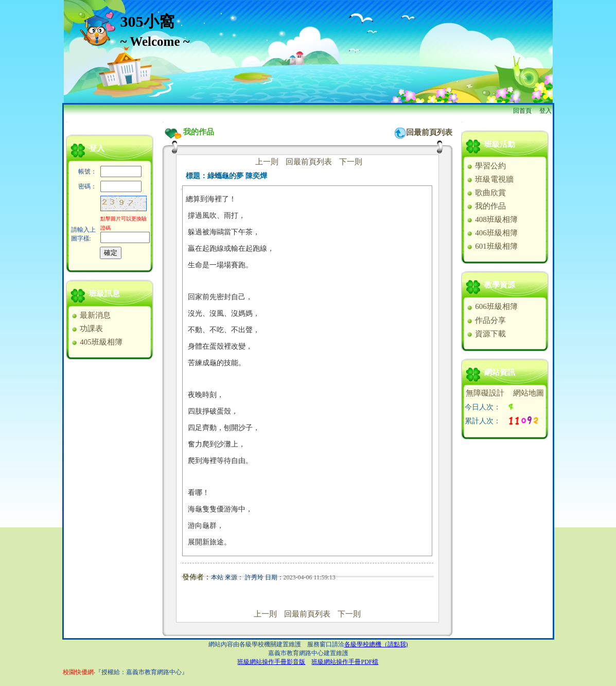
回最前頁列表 (429, 132)
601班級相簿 (492, 246)
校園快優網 (78, 672)
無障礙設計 (485, 393)
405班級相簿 (96, 342)
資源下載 (486, 334)
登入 (545, 111)
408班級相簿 (492, 219)
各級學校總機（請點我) (376, 644)
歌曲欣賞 (486, 193)
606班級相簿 (492, 306)
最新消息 (91, 315)
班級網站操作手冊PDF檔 (345, 662)
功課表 (87, 329)
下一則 (351, 162)
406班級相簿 (492, 233)
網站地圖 (529, 393)
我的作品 (486, 206)
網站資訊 (500, 372)
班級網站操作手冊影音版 (271, 662)
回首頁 (522, 111)
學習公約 (486, 166)
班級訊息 (104, 294)
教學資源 (500, 285)
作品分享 (486, 320)
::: (67, 122)
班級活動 (500, 144)
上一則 (267, 162)
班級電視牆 (490, 179)
